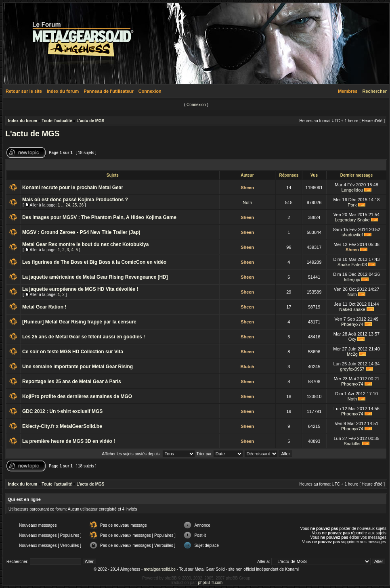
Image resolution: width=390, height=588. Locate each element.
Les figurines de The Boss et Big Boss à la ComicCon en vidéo (94, 262)
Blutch (247, 367)
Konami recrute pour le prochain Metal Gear (73, 188)
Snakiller (352, 444)
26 (81, 205)
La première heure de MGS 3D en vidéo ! (69, 441)
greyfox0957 (352, 369)
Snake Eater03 (352, 265)
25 (74, 205)
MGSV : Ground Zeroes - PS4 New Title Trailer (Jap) (81, 232)
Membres (348, 91)
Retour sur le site (24, 91)
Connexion (150, 91)
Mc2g (352, 354)
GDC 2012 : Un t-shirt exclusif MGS (62, 411)
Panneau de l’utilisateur (108, 91)
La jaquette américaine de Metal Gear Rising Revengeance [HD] (95, 277)
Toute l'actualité (57, 121)
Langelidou (352, 190)
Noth (247, 202)
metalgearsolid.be (160, 569)
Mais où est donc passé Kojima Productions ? (75, 200)
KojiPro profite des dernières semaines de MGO (77, 396)
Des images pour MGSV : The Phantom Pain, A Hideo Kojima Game (99, 217)
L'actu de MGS (90, 121)
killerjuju (352, 279)
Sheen (247, 188)
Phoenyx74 (352, 324)
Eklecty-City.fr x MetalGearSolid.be (62, 426)
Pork (352, 205)
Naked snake (352, 309)
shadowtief (352, 235)
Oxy (352, 339)
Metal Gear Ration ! (44, 307)
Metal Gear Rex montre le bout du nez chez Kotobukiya (85, 244)
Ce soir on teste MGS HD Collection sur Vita (73, 352)
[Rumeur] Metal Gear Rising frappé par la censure (79, 322)
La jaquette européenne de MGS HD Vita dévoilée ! (80, 289)
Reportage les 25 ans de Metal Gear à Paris (72, 382)
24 (68, 205)
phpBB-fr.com (211, 583)
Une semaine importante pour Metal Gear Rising (78, 367)
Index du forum (63, 91)
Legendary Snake (352, 220)
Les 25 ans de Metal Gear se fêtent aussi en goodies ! (84, 337)
